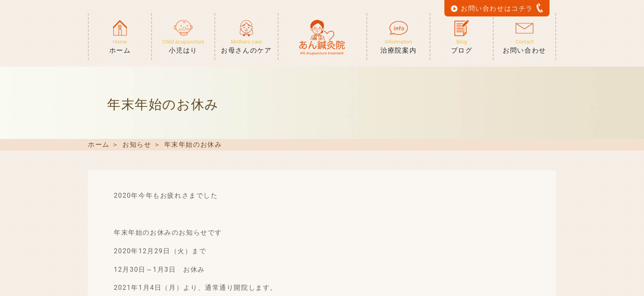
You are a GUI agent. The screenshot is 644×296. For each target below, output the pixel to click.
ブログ (462, 46)
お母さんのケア (246, 46)
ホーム (120, 46)
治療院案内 (398, 46)
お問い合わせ (524, 46)
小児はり (183, 46)
